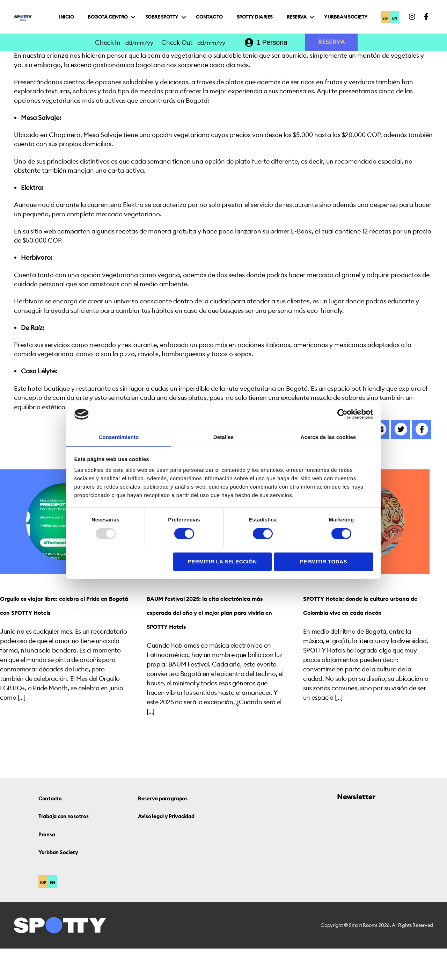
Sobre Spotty (223, 19)
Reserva (358, 19)
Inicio (127, 19)
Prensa (50, 865)
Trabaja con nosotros (74, 847)
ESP (383, 26)
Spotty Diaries (316, 19)
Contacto (270, 19)
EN (397, 26)
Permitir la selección (222, 562)
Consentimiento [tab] (119, 437)
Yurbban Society (349, 32)
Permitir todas (324, 562)
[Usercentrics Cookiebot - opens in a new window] (342, 414)
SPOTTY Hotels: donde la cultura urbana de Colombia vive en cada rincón (363, 635)
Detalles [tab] (223, 437)
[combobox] (277, 60)
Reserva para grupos (173, 829)
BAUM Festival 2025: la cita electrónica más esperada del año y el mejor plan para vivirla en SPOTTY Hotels (213, 635)
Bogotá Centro (168, 19)
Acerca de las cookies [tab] (328, 437)
